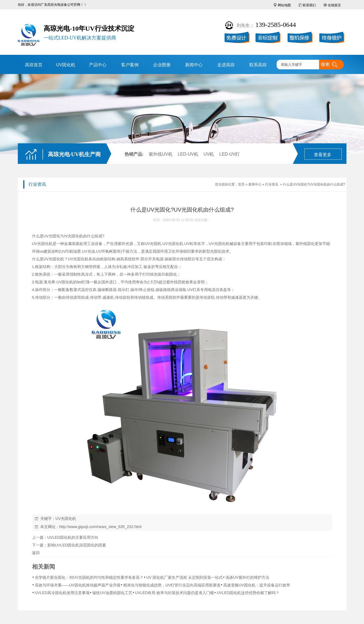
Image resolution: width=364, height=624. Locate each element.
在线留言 (334, 5)
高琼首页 (34, 65)
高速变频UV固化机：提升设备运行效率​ (256, 585)
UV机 (209, 154)
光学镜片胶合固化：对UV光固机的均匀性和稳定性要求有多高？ (89, 577)
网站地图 (284, 5)
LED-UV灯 (230, 154)
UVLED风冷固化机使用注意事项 (62, 593)
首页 (241, 184)
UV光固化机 (73, 236)
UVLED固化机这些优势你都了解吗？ (248, 593)
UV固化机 (66, 65)
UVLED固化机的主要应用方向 (73, 537)
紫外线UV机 (160, 154)
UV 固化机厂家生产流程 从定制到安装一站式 (184, 577)
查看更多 (323, 155)
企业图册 (162, 65)
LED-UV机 (188, 154)
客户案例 (130, 65)
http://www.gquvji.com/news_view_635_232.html (101, 527)
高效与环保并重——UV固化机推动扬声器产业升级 (78, 585)
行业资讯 (272, 184)
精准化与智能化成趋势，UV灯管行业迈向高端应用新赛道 (172, 585)
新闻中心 (194, 65)
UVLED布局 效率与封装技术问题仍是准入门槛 (175, 593)
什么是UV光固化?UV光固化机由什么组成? (314, 184)
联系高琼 (258, 65)
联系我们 (309, 5)
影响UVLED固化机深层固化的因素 (77, 545)
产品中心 (98, 65)
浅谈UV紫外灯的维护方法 (247, 577)
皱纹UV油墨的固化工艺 (112, 593)
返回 (36, 553)
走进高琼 (226, 65)
